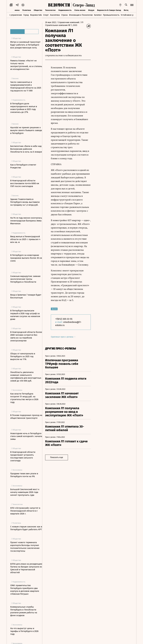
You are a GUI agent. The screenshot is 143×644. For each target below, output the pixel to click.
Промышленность (111, 15)
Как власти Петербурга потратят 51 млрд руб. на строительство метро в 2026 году (24, 398)
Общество (38, 10)
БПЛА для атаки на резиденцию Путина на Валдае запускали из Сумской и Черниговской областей (26, 568)
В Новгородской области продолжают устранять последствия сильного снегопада (23, 456)
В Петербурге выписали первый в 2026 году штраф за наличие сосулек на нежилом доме (25, 315)
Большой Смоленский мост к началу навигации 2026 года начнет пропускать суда (25, 492)
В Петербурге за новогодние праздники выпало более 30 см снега (26, 258)
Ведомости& (36, 15)
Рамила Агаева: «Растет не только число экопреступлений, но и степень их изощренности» (26, 65)
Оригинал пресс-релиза (63, 337)
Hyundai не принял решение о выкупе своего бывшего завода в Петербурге (26, 130)
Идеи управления (14, 15)
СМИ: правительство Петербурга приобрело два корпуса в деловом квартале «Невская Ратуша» (25, 590)
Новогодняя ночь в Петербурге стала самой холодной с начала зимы (26, 436)
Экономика (15, 10)
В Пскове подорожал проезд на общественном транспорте (26, 417)
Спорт (46, 15)
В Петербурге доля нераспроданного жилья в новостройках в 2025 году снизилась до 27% (24, 108)
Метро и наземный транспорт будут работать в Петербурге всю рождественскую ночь (25, 45)
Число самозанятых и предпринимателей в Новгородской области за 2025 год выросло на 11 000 (26, 86)
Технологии (50, 10)
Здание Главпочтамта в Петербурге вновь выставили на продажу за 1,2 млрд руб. (25, 202)
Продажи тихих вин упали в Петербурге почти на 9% (24, 475)
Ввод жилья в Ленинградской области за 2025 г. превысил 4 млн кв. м (25, 239)
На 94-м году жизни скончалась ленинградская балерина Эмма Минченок (26, 221)
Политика (27, 10)
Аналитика (55, 15)
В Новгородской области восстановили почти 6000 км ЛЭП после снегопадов (25, 183)
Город (26, 15)
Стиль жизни (80, 10)
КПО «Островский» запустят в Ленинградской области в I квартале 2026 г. (25, 511)
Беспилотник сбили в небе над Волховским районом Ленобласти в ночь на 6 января (26, 149)
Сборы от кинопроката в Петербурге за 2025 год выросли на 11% (23, 356)
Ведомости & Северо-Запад (109, 10)
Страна (64, 15)
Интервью (128, 10)
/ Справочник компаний (68, 22)
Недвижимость (65, 10)
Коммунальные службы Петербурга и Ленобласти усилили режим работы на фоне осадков (24, 611)
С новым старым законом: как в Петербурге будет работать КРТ (26, 528)
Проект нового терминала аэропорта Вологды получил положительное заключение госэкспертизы (25, 547)
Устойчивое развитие (131, 15)
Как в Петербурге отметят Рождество (23, 166)
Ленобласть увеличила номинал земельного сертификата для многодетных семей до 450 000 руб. (26, 376)
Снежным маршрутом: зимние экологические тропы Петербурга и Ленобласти (25, 279)
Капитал (98, 15)
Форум (91, 10)
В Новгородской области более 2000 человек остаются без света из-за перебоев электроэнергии (26, 336)
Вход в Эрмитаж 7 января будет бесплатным (26, 296)
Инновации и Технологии (81, 15)
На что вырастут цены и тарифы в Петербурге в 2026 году (24, 631)
